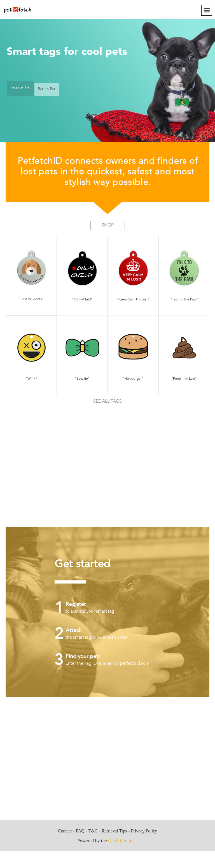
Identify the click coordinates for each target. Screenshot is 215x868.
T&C (93, 831)
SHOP (108, 225)
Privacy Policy (144, 831)
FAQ (80, 831)
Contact (65, 831)
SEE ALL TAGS (107, 402)
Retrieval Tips (114, 831)
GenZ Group (120, 841)
